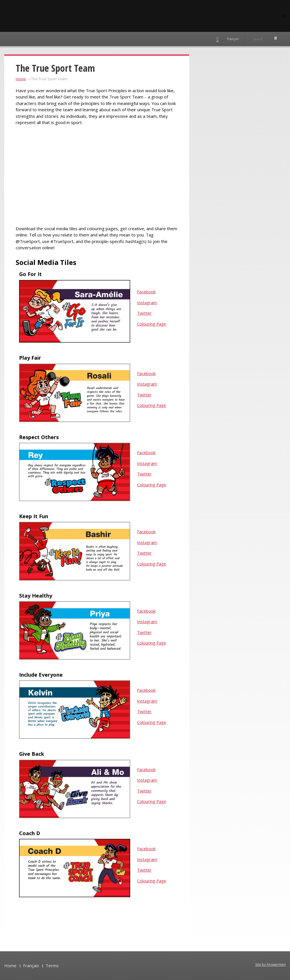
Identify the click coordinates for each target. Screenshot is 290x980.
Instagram (147, 302)
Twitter (144, 313)
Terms (52, 965)
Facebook (146, 292)
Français (233, 39)
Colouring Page (152, 324)
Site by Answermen (270, 964)
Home (21, 79)
